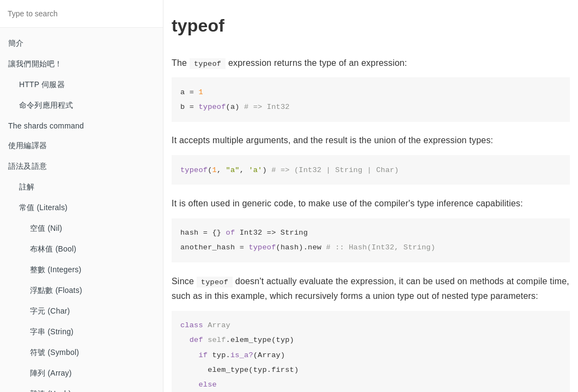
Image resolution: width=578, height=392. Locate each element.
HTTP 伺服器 (42, 84)
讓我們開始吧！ (35, 64)
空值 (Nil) (46, 228)
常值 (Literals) (43, 207)
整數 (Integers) (56, 269)
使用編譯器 (28, 145)
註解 (27, 187)
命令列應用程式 (46, 105)
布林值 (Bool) (53, 249)
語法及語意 (28, 166)
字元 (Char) (50, 311)
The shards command (46, 126)
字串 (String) (52, 332)
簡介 (16, 43)
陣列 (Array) (51, 373)
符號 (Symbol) (54, 352)
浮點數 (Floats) (56, 290)
